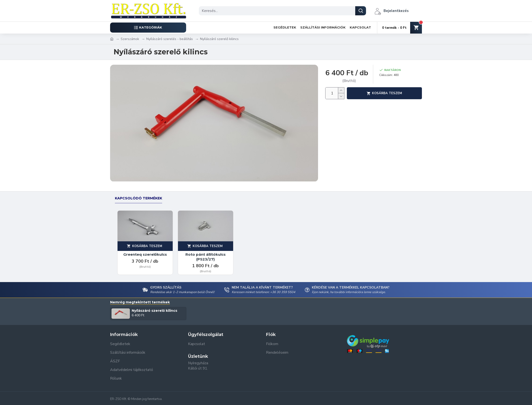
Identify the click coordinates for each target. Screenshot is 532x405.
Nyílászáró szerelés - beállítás (170, 39)
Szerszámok (130, 39)
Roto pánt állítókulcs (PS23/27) (206, 257)
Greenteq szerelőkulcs (145, 254)
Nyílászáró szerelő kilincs (154, 311)
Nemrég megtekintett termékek (140, 302)
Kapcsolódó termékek (139, 198)
